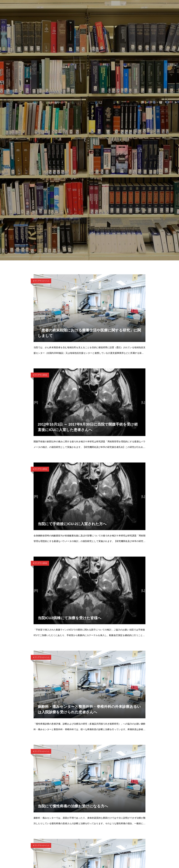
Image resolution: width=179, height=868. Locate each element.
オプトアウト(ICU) (40, 375)
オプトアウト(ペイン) (41, 281)
